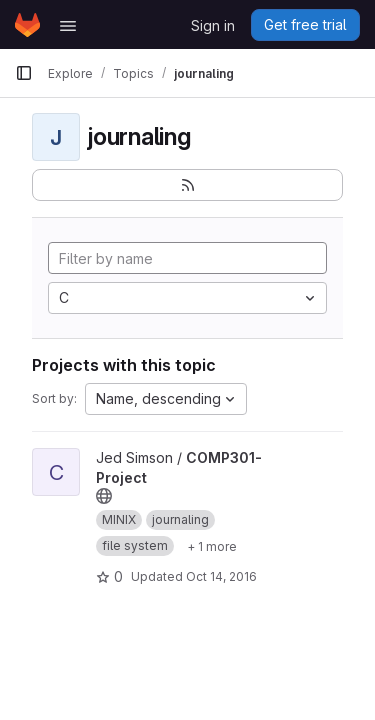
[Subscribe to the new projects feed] (187, 185)
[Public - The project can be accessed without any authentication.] (104, 496)
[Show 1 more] (212, 546)
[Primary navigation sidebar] (24, 73)
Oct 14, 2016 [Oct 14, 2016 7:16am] (221, 576)
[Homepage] (27, 25)
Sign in (213, 25)
